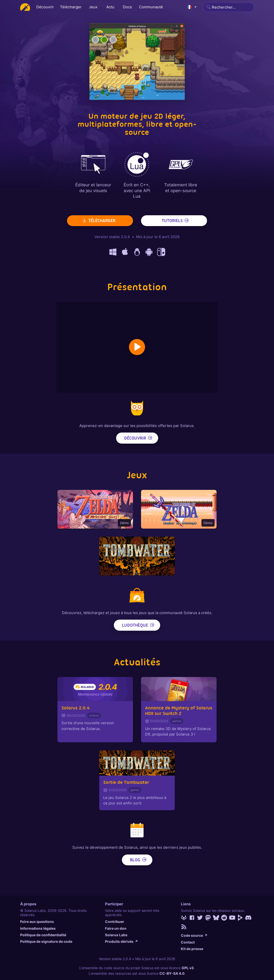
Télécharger (71, 7)
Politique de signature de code (46, 941)
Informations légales (38, 928)
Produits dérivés (122, 941)
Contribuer (115, 922)
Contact (188, 942)
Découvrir (45, 7)
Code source (194, 935)
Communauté (151, 7)
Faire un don (116, 928)
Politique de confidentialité (43, 935)
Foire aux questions (37, 922)
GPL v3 (188, 968)
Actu (110, 7)
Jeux (93, 7)
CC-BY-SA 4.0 (172, 973)
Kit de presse (192, 949)
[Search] (229, 7)
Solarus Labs (116, 935)
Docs (127, 7)
